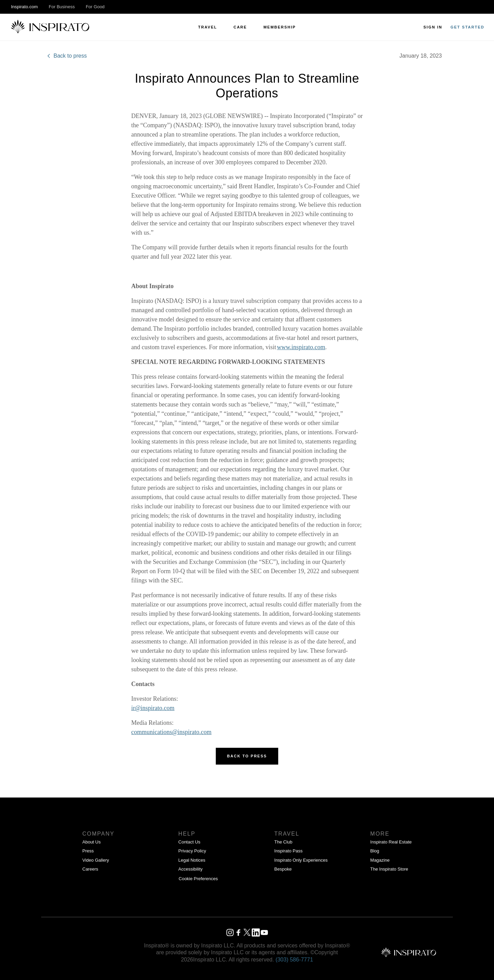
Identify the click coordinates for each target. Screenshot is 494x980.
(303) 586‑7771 (294, 960)
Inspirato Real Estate (391, 842)
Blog (375, 851)
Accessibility (191, 869)
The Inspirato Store (389, 869)
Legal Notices (192, 860)
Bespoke (283, 869)
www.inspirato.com (301, 347)
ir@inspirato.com (153, 708)
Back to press (66, 56)
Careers (90, 869)
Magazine (380, 860)
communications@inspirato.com (172, 732)
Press (88, 851)
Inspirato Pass (289, 851)
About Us (91, 842)
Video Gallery (96, 860)
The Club (284, 842)
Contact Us (189, 842)
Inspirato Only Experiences (301, 860)
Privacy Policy (192, 851)
